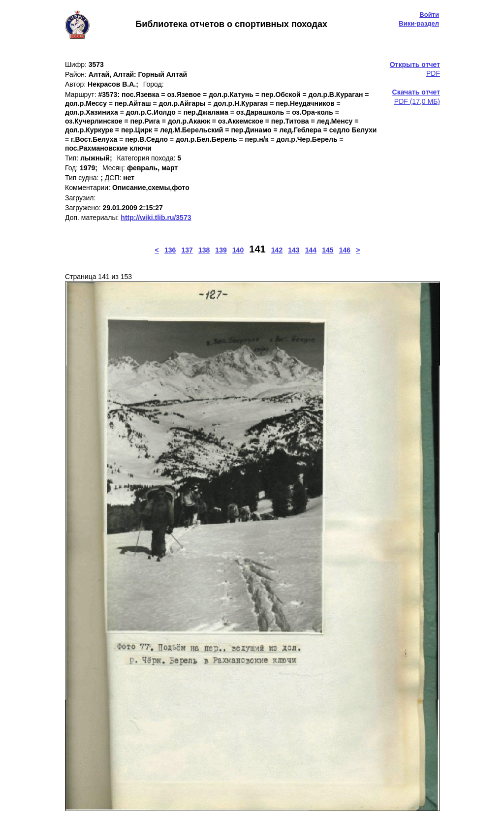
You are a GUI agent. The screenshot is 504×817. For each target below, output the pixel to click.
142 (277, 250)
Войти (429, 15)
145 (328, 250)
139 (221, 250)
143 (294, 250)
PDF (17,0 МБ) (416, 96)
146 (345, 250)
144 (311, 250)
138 (204, 250)
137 (187, 250)
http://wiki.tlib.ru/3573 (156, 218)
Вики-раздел (419, 23)
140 (238, 250)
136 (170, 250)
